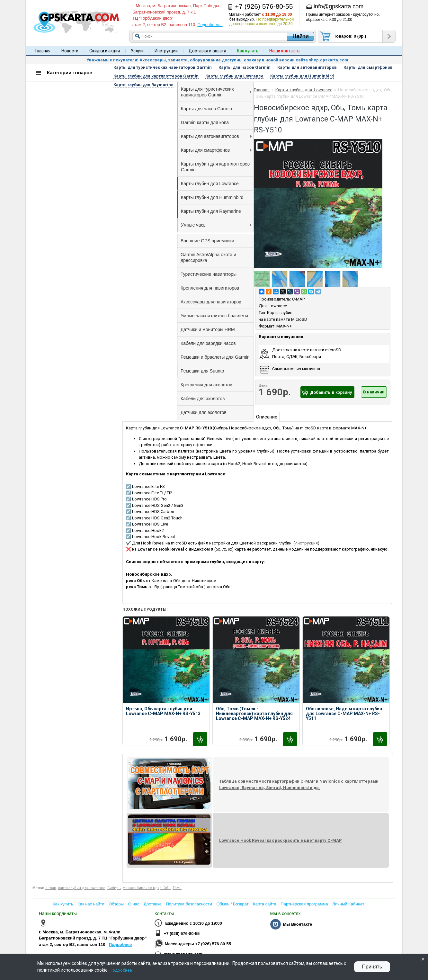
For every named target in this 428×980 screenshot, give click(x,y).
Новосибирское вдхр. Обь (147, 888)
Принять (372, 967)
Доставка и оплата (207, 51)
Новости (70, 51)
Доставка (153, 904)
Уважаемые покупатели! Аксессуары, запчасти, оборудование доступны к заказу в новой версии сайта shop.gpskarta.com (217, 60)
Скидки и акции (105, 51)
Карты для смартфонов (216, 150)
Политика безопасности (189, 904)
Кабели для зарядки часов (208, 343)
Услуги (137, 51)
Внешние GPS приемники (207, 241)
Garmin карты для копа (205, 122)
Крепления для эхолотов (206, 385)
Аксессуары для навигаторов (211, 302)
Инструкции (166, 51)
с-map (51, 888)
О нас (134, 904)
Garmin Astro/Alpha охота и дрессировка (208, 257)
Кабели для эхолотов (203, 399)
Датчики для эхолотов (204, 412)
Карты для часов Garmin (206, 109)
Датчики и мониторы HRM (208, 329)
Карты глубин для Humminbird (212, 197)
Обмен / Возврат (232, 904)
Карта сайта (264, 904)
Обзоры (116, 904)
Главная (43, 51)
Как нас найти (91, 904)
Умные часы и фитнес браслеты (214, 316)
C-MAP (298, 299)
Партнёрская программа (304, 904)
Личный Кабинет (348, 904)
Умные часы (216, 225)
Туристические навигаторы (209, 274)
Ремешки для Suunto (202, 371)
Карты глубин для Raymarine (211, 211)
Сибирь (114, 888)
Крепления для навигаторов (210, 288)
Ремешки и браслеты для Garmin (215, 357)
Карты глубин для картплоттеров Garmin (215, 167)
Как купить (63, 904)
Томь (177, 888)
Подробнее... (210, 25)
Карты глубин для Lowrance (210, 184)
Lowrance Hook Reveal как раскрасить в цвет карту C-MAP (281, 840)
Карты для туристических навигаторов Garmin (216, 92)
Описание (267, 417)
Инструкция (306, 543)
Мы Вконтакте (297, 924)
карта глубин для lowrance (82, 888)
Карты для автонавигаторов (216, 136)
